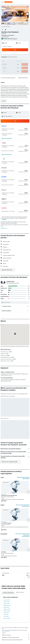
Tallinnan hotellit (7, 611)
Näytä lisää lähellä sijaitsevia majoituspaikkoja (23, 478)
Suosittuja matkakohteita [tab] (8, 592)
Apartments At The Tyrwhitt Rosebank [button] (9, 495)
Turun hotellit (6, 616)
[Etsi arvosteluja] (16, 302)
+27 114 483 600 (5, 37)
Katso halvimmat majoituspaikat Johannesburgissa (23, 506)
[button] (2, 2)
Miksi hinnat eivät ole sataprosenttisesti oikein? (16, 640)
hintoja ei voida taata (5, 631)
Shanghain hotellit (7, 605)
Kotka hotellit (6, 613)
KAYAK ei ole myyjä (16, 635)
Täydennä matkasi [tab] (20, 592)
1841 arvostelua (14, 39)
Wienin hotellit (6, 604)
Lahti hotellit (6, 615)
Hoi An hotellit (6, 602)
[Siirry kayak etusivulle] (8, 2)
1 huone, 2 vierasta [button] (7, 46)
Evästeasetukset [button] (4, 228)
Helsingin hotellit (7, 618)
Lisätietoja (4, 219)
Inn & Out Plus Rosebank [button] (6, 523)
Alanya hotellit (6, 607)
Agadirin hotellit (7, 600)
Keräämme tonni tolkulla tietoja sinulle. (16, 637)
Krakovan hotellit (7, 609)
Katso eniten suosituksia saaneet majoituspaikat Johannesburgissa (22, 535)
